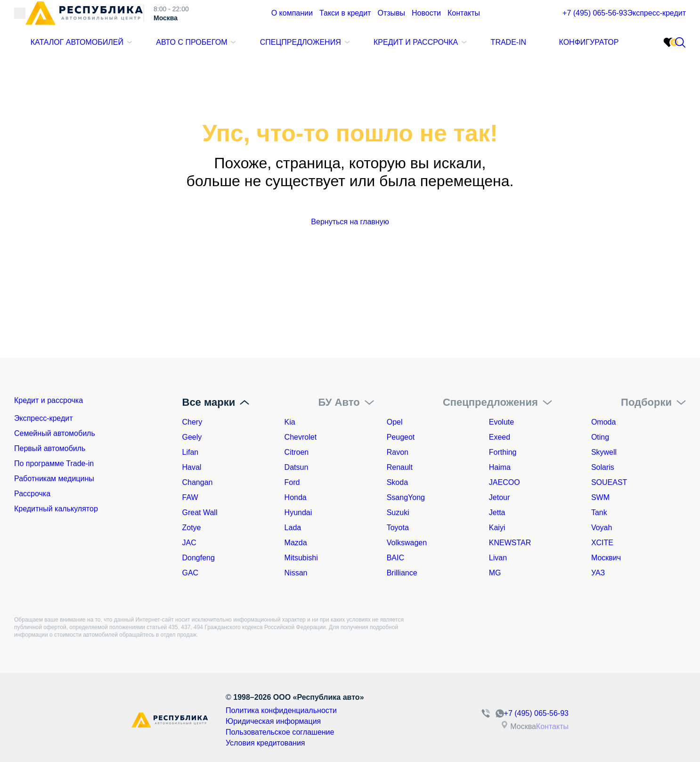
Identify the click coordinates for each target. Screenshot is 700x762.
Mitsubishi (301, 558)
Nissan (296, 573)
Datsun (297, 467)
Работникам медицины (54, 482)
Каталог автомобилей (76, 49)
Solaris (603, 467)
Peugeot (401, 437)
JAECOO (505, 482)
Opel (395, 422)
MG (495, 573)
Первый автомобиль (50, 452)
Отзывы (370, 20)
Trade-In (499, 49)
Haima (500, 467)
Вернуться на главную (350, 222)
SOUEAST (609, 482)
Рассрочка (32, 497)
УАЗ (598, 573)
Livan (498, 558)
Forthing (503, 452)
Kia (290, 422)
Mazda (296, 543)
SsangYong (406, 497)
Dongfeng (199, 558)
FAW (190, 497)
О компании (282, 20)
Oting (600, 437)
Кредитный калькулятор (56, 512)
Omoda (603, 422)
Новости (402, 20)
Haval (192, 467)
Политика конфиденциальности (259, 710)
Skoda (397, 482)
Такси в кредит (330, 20)
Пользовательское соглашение (258, 729)
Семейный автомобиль (55, 437)
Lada (293, 528)
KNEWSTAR (510, 543)
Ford (292, 482)
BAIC (395, 558)
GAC (191, 573)
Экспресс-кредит (645, 20)
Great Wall (200, 512)
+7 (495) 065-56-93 (557, 20)
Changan (198, 482)
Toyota (398, 528)
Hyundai (298, 512)
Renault (400, 467)
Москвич (606, 558)
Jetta (497, 512)
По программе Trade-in (54, 467)
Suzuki (398, 512)
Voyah (602, 528)
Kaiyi (497, 528)
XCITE (602, 543)
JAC (189, 543)
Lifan (191, 452)
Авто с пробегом (189, 49)
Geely (192, 437)
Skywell (604, 452)
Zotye (192, 528)
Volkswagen (407, 543)
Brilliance (402, 573)
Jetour (499, 497)
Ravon (398, 452)
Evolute (501, 422)
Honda (296, 497)
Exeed (500, 437)
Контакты (436, 20)
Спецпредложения (295, 49)
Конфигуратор (578, 49)
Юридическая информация (252, 720)
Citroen (297, 452)
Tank (599, 512)
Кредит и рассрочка (407, 49)
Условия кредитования (245, 738)
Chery (192, 422)
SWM (600, 497)
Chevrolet (301, 437)
